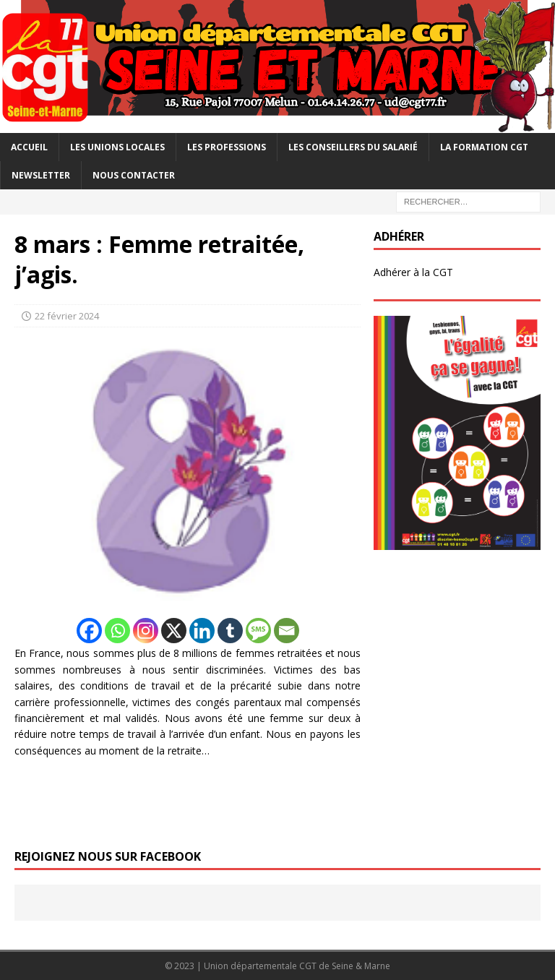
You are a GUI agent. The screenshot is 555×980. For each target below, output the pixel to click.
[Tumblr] (230, 631)
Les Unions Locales (117, 147)
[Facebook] (89, 631)
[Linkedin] (202, 631)
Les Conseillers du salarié (353, 147)
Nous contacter (134, 175)
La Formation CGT (484, 147)
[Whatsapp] (117, 631)
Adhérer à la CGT (413, 272)
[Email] (287, 631)
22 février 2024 (67, 316)
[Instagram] (146, 631)
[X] (174, 631)
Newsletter (41, 175)
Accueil (29, 147)
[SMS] (258, 631)
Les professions (227, 147)
